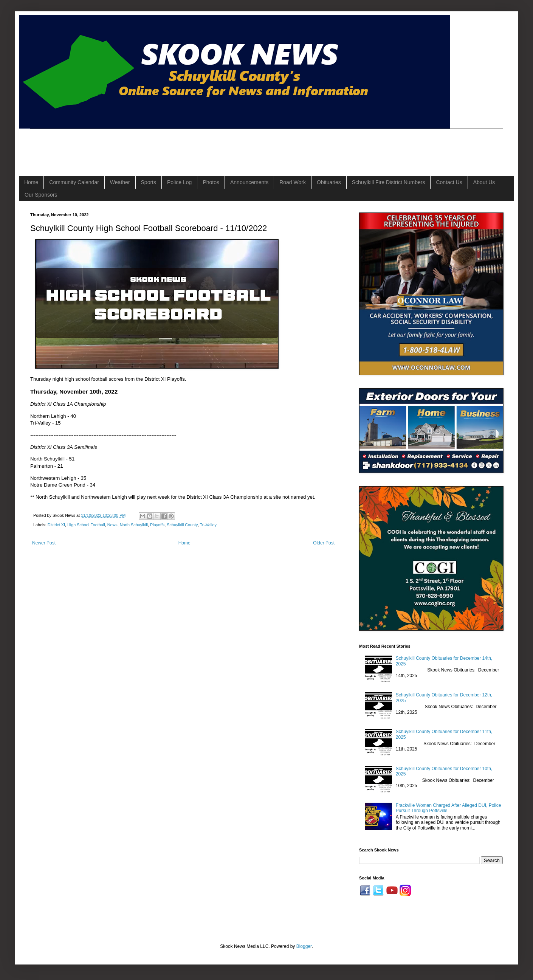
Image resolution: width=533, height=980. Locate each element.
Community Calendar (74, 182)
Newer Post (44, 543)
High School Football (86, 525)
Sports (149, 182)
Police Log (179, 182)
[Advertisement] (168, 146)
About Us (484, 182)
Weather (120, 182)
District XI (56, 525)
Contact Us (449, 182)
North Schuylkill (134, 525)
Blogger (304, 946)
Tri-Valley (208, 525)
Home (31, 182)
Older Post (324, 543)
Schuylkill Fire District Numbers (389, 182)
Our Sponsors (41, 195)
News (112, 525)
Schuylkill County (182, 525)
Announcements (249, 182)
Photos (211, 182)
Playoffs (157, 525)
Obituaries (329, 182)
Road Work (293, 182)
